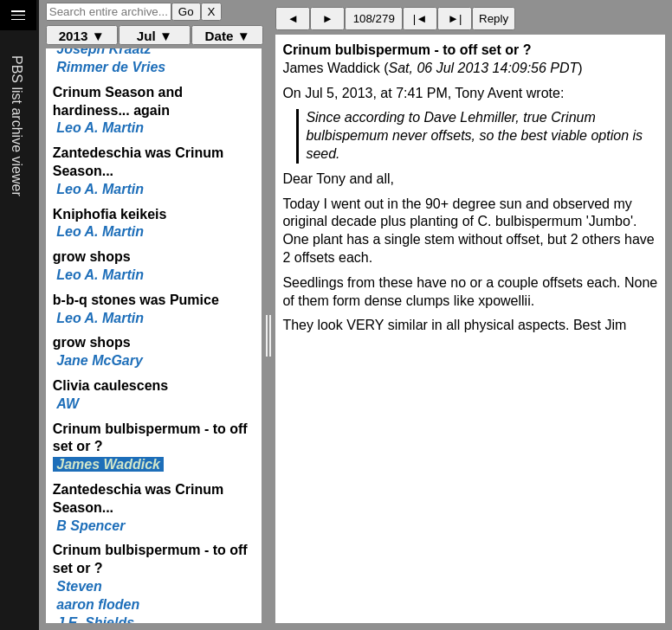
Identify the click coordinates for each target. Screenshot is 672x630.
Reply (494, 19)
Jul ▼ (155, 36)
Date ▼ (228, 36)
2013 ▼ (82, 36)
